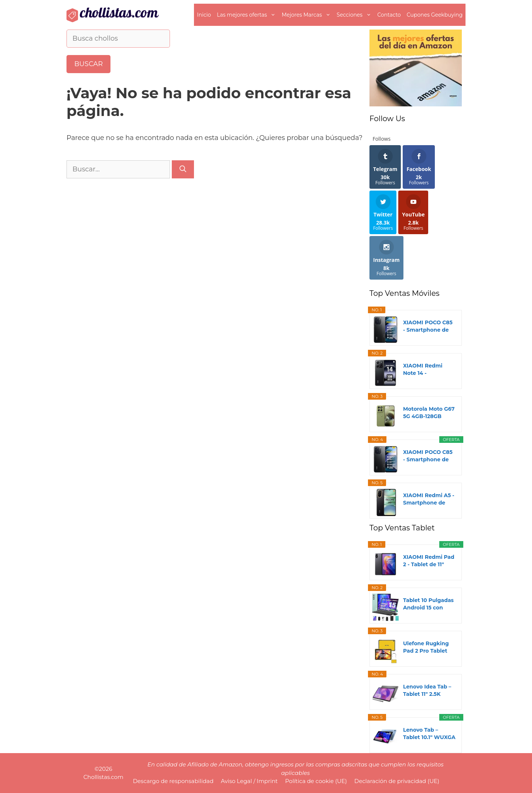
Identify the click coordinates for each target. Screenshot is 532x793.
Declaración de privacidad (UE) (397, 781)
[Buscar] (183, 169)
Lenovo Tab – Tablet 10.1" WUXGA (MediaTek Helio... (429, 734)
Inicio (204, 15)
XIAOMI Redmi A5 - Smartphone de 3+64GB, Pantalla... (429, 499)
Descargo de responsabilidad (173, 781)
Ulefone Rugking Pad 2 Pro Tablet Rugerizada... (426, 647)
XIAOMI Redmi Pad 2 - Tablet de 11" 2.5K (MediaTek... (429, 561)
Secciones (355, 15)
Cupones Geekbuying (435, 15)
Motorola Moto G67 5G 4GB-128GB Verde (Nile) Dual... (429, 413)
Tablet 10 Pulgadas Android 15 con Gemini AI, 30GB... (428, 604)
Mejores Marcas (308, 15)
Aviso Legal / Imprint (249, 781)
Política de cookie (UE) (316, 781)
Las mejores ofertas (248, 15)
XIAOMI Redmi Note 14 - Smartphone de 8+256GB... (424, 370)
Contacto (389, 15)
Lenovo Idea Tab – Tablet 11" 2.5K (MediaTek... (427, 691)
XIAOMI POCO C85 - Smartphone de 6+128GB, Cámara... (428, 326)
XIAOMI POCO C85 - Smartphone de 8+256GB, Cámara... (429, 456)
